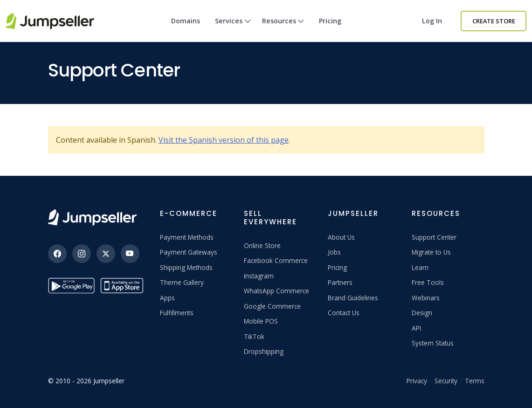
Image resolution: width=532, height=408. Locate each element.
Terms (475, 381)
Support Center (434, 237)
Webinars (426, 298)
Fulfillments (177, 313)
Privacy (417, 381)
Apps (167, 298)
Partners (340, 282)
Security (446, 381)
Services (233, 29)
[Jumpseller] (92, 218)
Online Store (262, 245)
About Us (341, 237)
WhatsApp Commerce (276, 291)
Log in (432, 21)
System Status (433, 343)
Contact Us (344, 313)
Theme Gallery (182, 282)
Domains (186, 21)
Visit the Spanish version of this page (224, 140)
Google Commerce (272, 306)
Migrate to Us (431, 252)
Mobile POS (261, 321)
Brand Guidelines (353, 298)
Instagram (259, 276)
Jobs (334, 252)
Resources (283, 29)
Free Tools (428, 282)
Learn (420, 267)
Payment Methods (187, 237)
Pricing (330, 21)
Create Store (494, 21)
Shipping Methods (186, 267)
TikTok (254, 336)
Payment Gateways (189, 252)
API (416, 328)
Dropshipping (264, 351)
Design (422, 313)
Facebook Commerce (276, 260)
